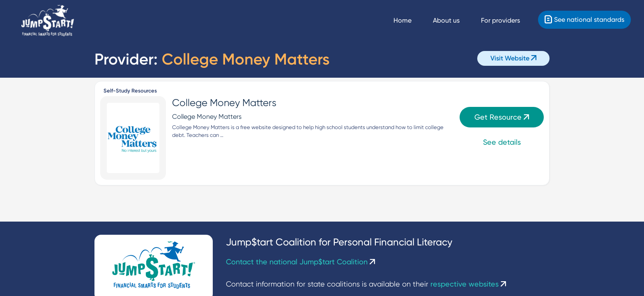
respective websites (468, 284)
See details (502, 142)
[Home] (48, 21)
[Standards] (584, 20)
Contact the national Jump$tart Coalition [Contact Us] (300, 262)
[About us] (454, 21)
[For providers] (508, 21)
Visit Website (513, 58)
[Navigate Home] (410, 21)
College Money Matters (224, 103)
